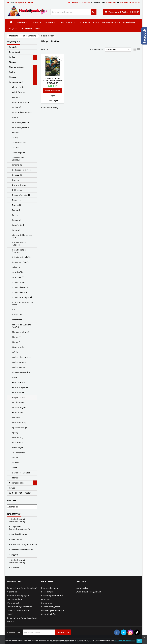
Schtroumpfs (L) (20, 423)
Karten (26, 29)
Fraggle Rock (18, 225)
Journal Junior (19, 282)
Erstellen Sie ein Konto (130, 2)
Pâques (13, 29)
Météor (15, 352)
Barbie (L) (17, 107)
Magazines (17, 320)
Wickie (15, 458)
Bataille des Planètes (22, 112)
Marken (11, 501)
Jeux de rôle (17, 272)
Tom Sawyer (18, 448)
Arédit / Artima (19, 92)
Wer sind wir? (17, 539)
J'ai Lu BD (16, 267)
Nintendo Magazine (21, 372)
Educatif (16, 210)
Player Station (19, 397)
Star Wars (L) (18, 438)
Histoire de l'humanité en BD (22, 236)
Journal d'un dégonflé (22, 297)
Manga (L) (17, 342)
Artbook (16, 97)
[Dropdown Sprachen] (75, 2)
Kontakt (15, 568)
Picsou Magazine (20, 387)
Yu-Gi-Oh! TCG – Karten (20, 493)
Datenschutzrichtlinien (22, 550)
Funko (36, 22)
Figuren (49, 22)
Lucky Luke (17, 315)
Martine (16, 478)
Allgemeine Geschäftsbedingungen (20, 528)
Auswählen (118, 50)
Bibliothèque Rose (20, 122)
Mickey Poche (18, 367)
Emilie (15, 215)
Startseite (13, 42)
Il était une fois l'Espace (19, 244)
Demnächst (129, 22)
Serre (14, 468)
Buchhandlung (110, 22)
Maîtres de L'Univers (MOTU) (21, 326)
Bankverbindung (19, 534)
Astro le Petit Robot (21, 102)
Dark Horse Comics (21, 473)
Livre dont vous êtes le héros (22, 304)
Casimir (16, 148)
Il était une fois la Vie (21, 257)
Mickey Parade (19, 362)
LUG (14, 310)
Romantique (18, 413)
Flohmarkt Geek (88, 22)
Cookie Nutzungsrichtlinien (24, 545)
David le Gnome (19, 185)
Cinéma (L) (17, 165)
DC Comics (17, 190)
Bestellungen (47, 592)
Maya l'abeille (18, 347)
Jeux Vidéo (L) (18, 277)
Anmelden (110, 2)
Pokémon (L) (18, 402)
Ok (139, 641)
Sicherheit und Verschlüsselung (17, 520)
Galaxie (15, 463)
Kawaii (12, 488)
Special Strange (19, 428)
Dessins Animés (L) (21, 195)
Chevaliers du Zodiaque (18, 159)
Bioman (16, 132)
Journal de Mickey (20, 287)
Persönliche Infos (49, 588)
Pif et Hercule (18, 392)
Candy (15, 137)
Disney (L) (17, 200)
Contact (81, 581)
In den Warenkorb (53, 91)
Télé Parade (17, 443)
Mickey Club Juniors (21, 357)
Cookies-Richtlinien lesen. (125, 641)
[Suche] (73, 12)
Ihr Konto (47, 581)
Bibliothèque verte (20, 127)
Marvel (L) (17, 337)
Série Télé (16, 418)
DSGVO (14, 555)
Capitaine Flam (19, 142)
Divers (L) (16, 205)
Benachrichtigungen (51, 607)
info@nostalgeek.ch (24, 2)
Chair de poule (19, 153)
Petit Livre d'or (19, 382)
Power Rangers (19, 407)
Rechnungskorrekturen (52, 596)
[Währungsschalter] (88, 2)
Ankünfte (22, 22)
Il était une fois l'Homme (19, 251)
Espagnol (17, 220)
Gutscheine (47, 603)
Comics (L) (17, 175)
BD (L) (15, 117)
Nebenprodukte (66, 22)
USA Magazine (19, 453)
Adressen (46, 599)
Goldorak (16, 230)
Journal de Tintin (20, 292)
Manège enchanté (20, 332)
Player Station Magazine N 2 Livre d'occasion (52, 81)
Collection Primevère (22, 170)
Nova (14, 377)
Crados (15, 180)
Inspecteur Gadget (21, 262)
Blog (37, 29)
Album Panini (18, 87)
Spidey (15, 433)
